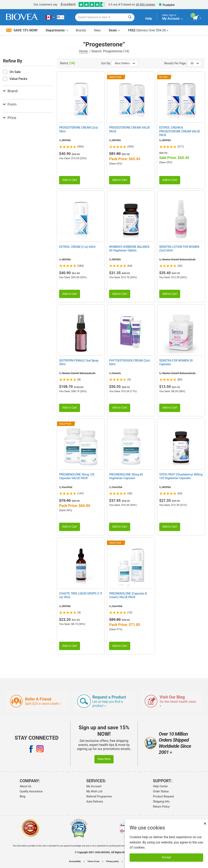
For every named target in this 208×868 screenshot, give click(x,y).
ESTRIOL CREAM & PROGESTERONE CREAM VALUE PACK (180, 131)
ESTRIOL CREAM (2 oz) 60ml (77, 247)
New (97, 30)
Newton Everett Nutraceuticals (179, 260)
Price (10, 118)
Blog (23, 796)
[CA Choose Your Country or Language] (50, 17)
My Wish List (94, 791)
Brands (81, 30)
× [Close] (205, 823)
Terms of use (93, 862)
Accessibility (75, 862)
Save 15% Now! (22, 30)
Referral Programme (99, 796)
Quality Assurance (31, 791)
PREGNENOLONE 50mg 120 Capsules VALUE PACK (77, 476)
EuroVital (67, 487)
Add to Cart (70, 180)
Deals (114, 30)
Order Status (161, 791)
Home (84, 51)
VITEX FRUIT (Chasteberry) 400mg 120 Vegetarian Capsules (181, 476)
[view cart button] (197, 18)
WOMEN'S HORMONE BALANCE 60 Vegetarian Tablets (129, 249)
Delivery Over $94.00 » (148, 30)
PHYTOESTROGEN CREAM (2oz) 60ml (130, 362)
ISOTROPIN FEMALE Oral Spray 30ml (79, 362)
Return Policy (161, 807)
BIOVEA (66, 140)
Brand (10, 91)
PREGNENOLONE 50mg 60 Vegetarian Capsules (126, 476)
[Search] (130, 17)
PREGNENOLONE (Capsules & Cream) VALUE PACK (128, 595)
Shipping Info (161, 801)
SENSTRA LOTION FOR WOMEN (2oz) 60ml (179, 249)
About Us (25, 786)
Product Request (163, 796)
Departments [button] (57, 30)
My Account (94, 786)
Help (149, 19)
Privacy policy (112, 862)
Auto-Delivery (95, 801)
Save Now (104, 759)
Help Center (160, 786)
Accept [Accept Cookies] (166, 857)
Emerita (117, 373)
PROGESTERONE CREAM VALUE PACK (129, 129)
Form (10, 104)
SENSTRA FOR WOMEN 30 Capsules (176, 362)
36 (194, 63)
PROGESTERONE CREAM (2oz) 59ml (79, 129)
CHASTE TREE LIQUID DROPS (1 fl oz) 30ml (81, 595)
